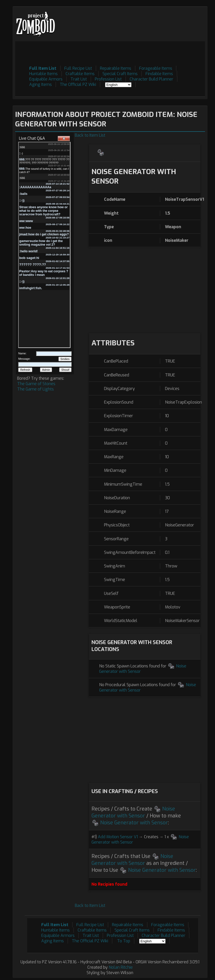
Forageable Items (156, 68)
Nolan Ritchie (121, 967)
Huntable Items (43, 74)
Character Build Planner (151, 79)
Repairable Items (116, 68)
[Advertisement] (112, 53)
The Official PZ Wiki (78, 84)
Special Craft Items (120, 74)
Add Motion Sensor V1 (118, 837)
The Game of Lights (35, 389)
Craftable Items (80, 74)
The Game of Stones (36, 384)
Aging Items (40, 84)
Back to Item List (90, 135)
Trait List (79, 79)
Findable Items (159, 74)
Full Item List (43, 68)
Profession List (108, 79)
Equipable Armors (46, 79)
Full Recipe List (78, 68)
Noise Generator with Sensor (133, 812)
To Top (124, 941)
